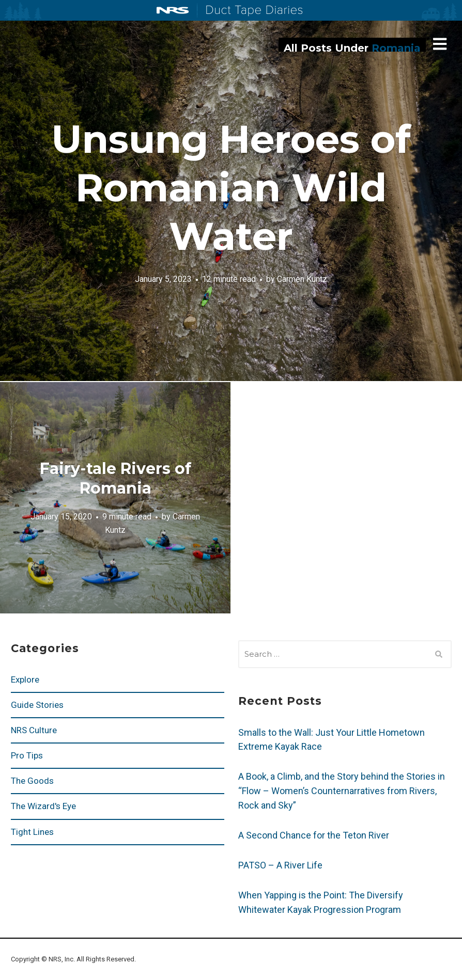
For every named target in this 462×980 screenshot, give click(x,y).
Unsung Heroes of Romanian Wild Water (231, 187)
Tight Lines (32, 832)
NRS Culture (34, 730)
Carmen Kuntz (302, 279)
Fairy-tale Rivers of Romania (115, 478)
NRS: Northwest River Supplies (173, 10)
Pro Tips (27, 755)
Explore (25, 679)
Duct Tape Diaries (250, 11)
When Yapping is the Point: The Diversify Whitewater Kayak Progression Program (321, 902)
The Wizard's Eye (43, 806)
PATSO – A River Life (280, 865)
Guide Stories (37, 705)
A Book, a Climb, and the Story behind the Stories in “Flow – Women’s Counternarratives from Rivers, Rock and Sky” (342, 791)
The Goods (32, 781)
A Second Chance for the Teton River (314, 835)
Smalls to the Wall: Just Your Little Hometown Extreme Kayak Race (332, 740)
